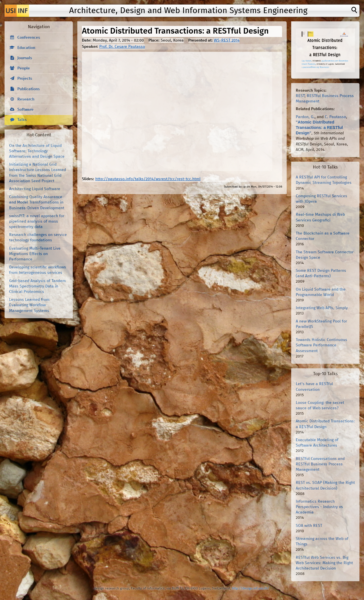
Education (26, 48)
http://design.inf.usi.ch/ (250, 588)
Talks (22, 120)
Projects (25, 79)
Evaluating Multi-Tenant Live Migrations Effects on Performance (35, 254)
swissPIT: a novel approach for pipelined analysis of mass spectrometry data (37, 221)
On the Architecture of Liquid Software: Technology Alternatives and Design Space (37, 151)
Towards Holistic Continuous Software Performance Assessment (321, 345)
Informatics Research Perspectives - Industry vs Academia (319, 507)
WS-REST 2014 (227, 40)
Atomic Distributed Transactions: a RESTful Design (319, 128)
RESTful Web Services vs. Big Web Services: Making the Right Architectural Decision (324, 563)
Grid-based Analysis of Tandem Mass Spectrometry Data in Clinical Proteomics (37, 286)
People (24, 68)
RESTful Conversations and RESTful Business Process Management (320, 464)
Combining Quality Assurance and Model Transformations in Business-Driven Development (37, 202)
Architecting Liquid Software (35, 189)
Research (26, 99)
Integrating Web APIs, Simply (322, 308)
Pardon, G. (305, 117)
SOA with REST (309, 526)
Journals (25, 58)
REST (300, 96)
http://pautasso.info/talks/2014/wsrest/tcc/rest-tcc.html (148, 179)
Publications (29, 89)
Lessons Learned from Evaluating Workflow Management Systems (29, 305)
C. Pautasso (335, 117)
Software (25, 110)
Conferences (29, 38)
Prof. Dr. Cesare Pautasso (122, 47)
